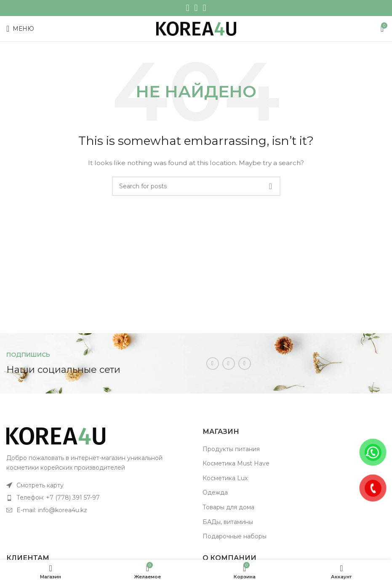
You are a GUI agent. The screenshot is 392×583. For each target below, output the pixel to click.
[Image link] (56, 436)
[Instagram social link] (187, 8)
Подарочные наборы (235, 536)
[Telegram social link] (205, 8)
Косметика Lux (225, 478)
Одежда (215, 492)
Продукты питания (231, 449)
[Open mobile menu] (20, 29)
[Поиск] (196, 186)
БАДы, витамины (228, 522)
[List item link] (98, 485)
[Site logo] (196, 28)
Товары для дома (228, 507)
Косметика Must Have (236, 463)
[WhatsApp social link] (196, 8)
